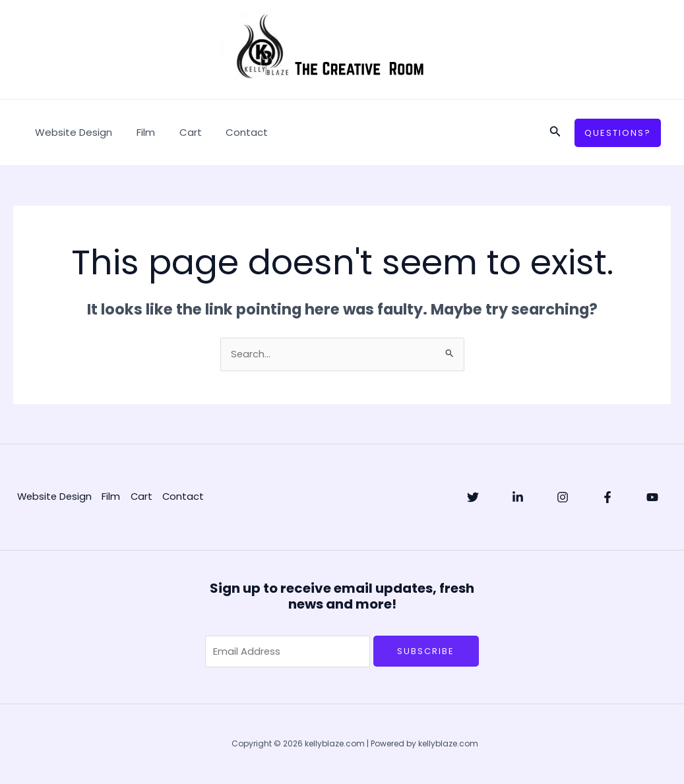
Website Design (72, 132)
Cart (179, 132)
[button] (555, 133)
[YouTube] (652, 498)
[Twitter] (473, 498)
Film (139, 132)
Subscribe (426, 651)
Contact (232, 132)
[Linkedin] (518, 498)
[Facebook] (607, 498)
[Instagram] (563, 498)
